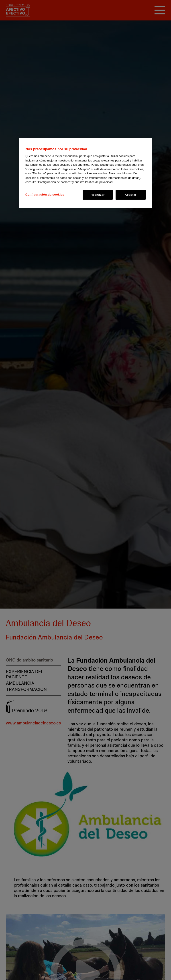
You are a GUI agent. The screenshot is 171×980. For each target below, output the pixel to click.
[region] (85, 173)
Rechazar (98, 195)
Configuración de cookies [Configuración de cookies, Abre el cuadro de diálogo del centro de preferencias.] (45, 195)
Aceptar (131, 195)
